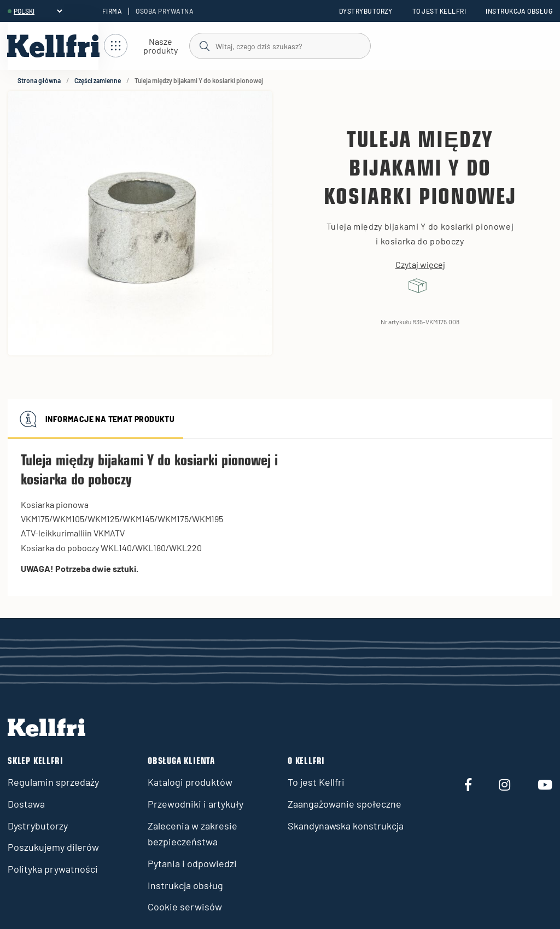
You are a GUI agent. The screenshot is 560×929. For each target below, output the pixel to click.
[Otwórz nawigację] (147, 46)
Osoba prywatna (165, 11)
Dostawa (26, 804)
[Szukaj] (279, 45)
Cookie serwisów (185, 907)
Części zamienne (98, 80)
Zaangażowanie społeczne (345, 804)
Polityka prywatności (53, 869)
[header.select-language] (38, 11)
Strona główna (39, 80)
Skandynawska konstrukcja (346, 826)
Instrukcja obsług (519, 11)
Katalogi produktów (190, 782)
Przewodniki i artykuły (196, 804)
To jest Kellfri (439, 11)
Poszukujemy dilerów (53, 847)
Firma (112, 11)
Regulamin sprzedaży (53, 782)
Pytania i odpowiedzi (192, 863)
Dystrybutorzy (366, 11)
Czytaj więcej (420, 265)
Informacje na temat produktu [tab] (95, 419)
